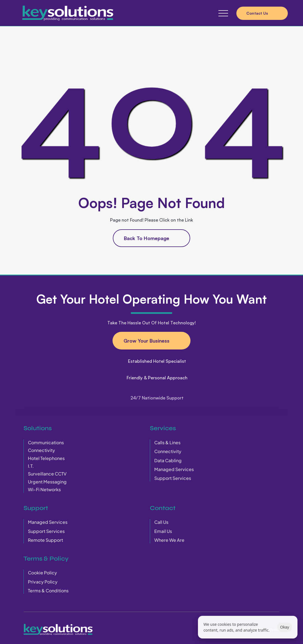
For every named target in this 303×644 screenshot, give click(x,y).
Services (163, 428)
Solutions (38, 428)
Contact (163, 508)
